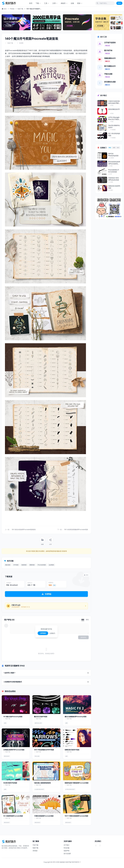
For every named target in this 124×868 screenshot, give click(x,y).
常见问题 (67, 848)
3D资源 (35, 851)
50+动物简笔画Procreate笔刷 (13, 816)
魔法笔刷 (8, 565)
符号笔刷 (16, 565)
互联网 (21, 43)
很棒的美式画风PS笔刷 (72, 750)
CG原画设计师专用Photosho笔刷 (114, 179)
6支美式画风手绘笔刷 (10, 783)
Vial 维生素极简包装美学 (114, 126)
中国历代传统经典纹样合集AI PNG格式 (114, 102)
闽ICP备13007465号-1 (73, 862)
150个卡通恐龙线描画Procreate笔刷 (76, 816)
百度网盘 (46, 594)
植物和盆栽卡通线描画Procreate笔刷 (77, 783)
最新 (83, 620)
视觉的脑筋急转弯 (114, 109)
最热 (87, 620)
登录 (119, 3)
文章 (55, 3)
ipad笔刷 (51, 565)
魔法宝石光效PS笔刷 (41, 717)
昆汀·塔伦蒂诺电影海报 (114, 134)
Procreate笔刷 (42, 565)
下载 (38, 3)
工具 (47, 3)
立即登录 (43, 633)
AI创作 (64, 3)
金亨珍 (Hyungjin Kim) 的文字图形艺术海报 (114, 118)
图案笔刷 (32, 565)
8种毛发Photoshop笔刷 (113, 155)
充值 (54, 585)
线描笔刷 (24, 565)
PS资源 (12, 9)
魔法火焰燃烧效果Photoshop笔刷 (76, 717)
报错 (86, 575)
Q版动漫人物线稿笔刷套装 (42, 783)
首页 (31, 3)
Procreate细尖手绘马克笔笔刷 (114, 171)
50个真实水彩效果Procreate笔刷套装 (24, 529)
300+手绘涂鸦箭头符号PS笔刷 (44, 750)
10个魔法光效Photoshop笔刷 (13, 717)
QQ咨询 (64, 551)
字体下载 (35, 845)
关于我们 (67, 845)
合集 (72, 3)
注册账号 (52, 633)
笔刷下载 (20, 9)
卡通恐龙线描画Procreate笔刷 (44, 816)
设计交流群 (67, 853)
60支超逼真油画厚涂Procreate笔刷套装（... (114, 163)
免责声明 (67, 851)
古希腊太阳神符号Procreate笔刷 (14, 750)
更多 (80, 3)
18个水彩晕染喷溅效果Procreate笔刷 (76, 529)
